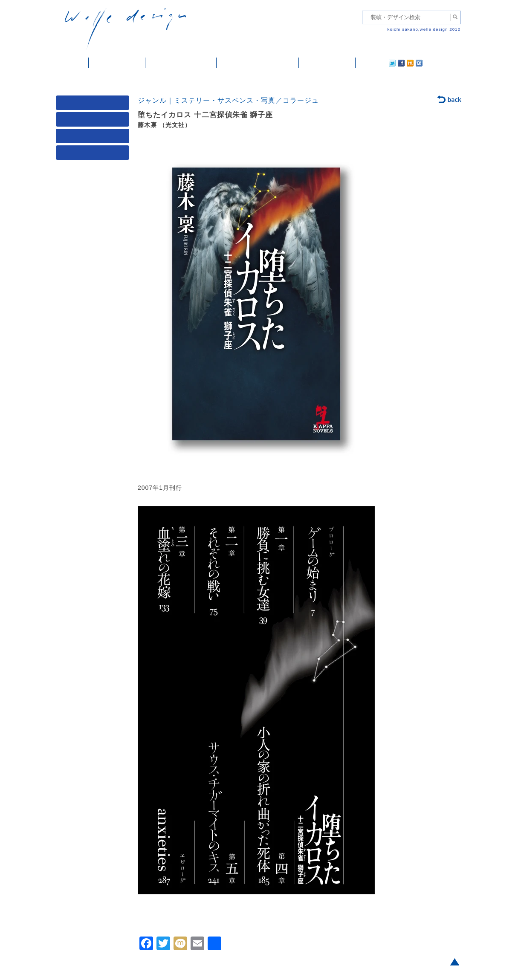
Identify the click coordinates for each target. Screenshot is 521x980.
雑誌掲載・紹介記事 (181, 63)
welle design (125, 29)
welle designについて (258, 63)
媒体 (94, 105)
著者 (94, 138)
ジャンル (94, 121)
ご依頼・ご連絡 (327, 63)
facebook (377, 63)
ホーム (72, 63)
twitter (365, 63)
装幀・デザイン (117, 63)
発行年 (94, 155)
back (450, 100)
